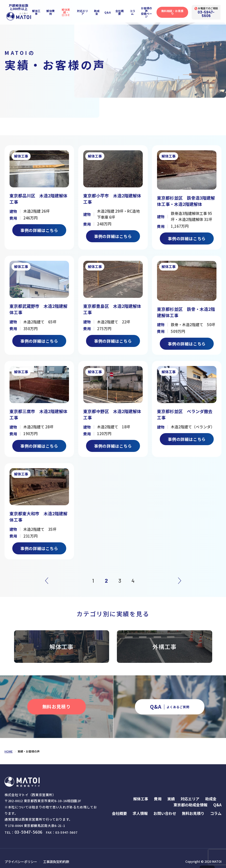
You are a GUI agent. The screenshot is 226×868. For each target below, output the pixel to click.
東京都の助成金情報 (191, 798)
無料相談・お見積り (176, 11)
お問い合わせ (165, 807)
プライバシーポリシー (20, 855)
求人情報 (140, 807)
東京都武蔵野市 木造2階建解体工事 (38, 307)
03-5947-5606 (211, 13)
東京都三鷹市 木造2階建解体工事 (38, 411)
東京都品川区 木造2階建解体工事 (38, 199)
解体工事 (36, 11)
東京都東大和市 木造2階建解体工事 (38, 512)
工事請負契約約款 (53, 855)
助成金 (98, 11)
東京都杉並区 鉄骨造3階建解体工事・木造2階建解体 (185, 201)
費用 (158, 792)
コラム (135, 11)
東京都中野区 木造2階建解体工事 (112, 411)
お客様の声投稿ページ (149, 11)
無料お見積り (193, 807)
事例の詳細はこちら (39, 229)
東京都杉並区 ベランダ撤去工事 (186, 411)
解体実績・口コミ (66, 11)
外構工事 (165, 641)
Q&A (109, 11)
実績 (171, 792)
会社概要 (121, 11)
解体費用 (50, 11)
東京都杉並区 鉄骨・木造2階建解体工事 (185, 311)
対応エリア (84, 11)
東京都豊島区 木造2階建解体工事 (112, 307)
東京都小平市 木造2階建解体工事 (112, 199)
